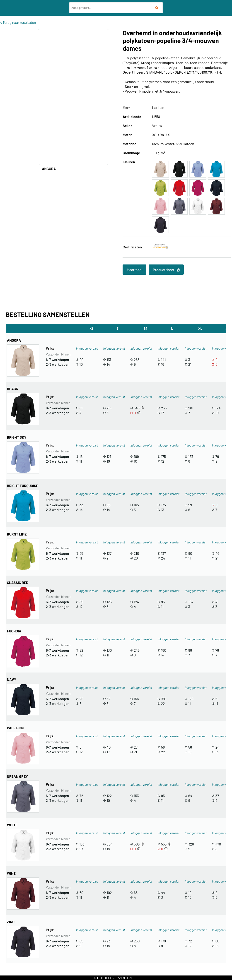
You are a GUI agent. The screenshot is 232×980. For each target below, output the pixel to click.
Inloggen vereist (87, 348)
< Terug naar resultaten (18, 22)
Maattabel (134, 270)
